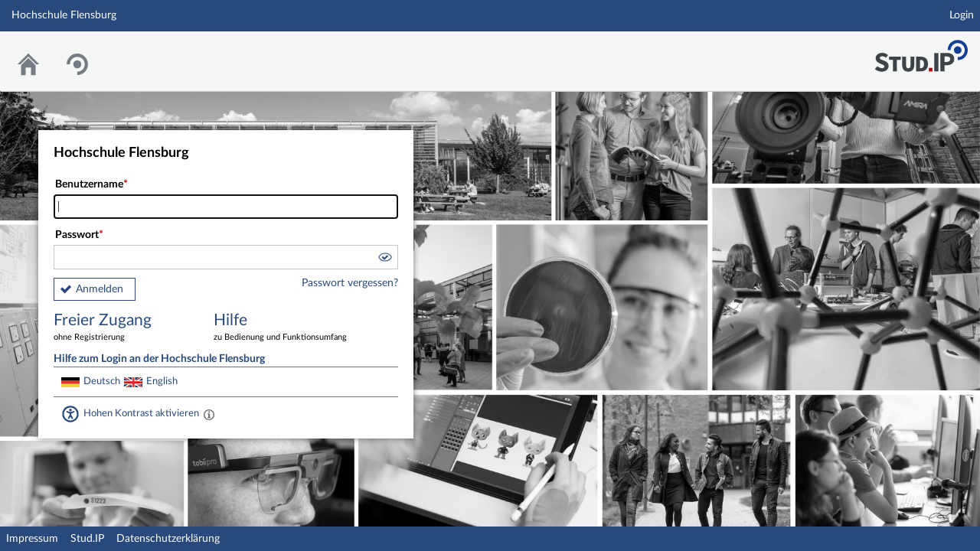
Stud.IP (87, 539)
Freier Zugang (122, 328)
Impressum (32, 539)
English (162, 381)
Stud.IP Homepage (921, 52)
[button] (384, 259)
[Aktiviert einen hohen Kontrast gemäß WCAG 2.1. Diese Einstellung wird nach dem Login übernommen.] (209, 414)
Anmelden (100, 289)
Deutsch (102, 381)
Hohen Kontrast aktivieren (141, 413)
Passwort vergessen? (350, 283)
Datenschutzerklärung (168, 539)
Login (962, 15)
